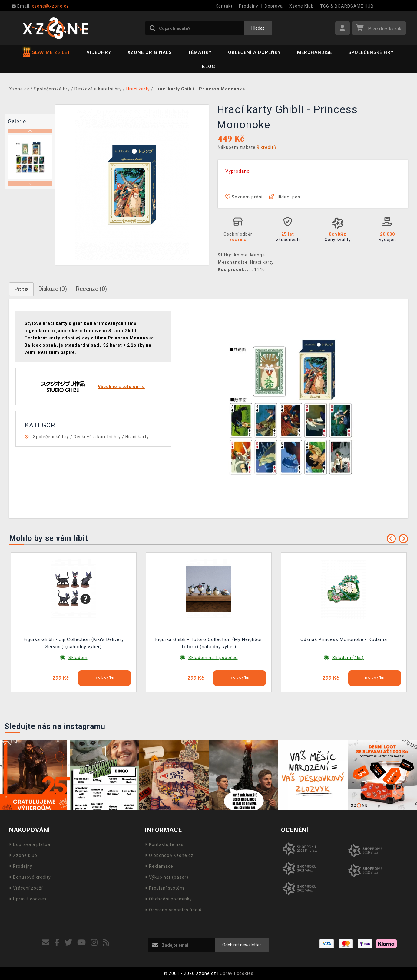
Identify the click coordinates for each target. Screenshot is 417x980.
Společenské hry (371, 52)
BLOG (209, 67)
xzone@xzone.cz (40, 6)
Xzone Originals (150, 52)
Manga (258, 255)
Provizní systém (165, 888)
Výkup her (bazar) (167, 877)
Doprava (274, 6)
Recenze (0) (91, 289)
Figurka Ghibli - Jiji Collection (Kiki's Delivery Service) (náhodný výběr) (74, 643)
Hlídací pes (285, 197)
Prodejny (249, 6)
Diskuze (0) (53, 289)
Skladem (78, 658)
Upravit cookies (28, 899)
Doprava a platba (30, 844)
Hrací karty (262, 262)
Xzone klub (23, 855)
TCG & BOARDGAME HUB (347, 6)
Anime (241, 255)
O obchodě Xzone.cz (169, 855)
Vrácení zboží (26, 888)
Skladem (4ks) (348, 658)
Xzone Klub (301, 6)
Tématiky (200, 52)
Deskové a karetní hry (97, 437)
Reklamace (159, 866)
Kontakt (224, 6)
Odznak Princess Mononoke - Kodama (344, 639)
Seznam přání (244, 197)
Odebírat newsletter (242, 945)
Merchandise (314, 52)
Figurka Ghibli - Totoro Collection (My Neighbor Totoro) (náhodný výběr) (209, 643)
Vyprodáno (238, 171)
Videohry (99, 52)
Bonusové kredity (30, 877)
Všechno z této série (121, 387)
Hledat (258, 28)
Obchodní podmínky (169, 899)
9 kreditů (266, 147)
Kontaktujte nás (164, 844)
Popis (21, 289)
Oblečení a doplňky (254, 52)
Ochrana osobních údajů (173, 910)
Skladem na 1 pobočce (213, 658)
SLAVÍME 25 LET (47, 52)
